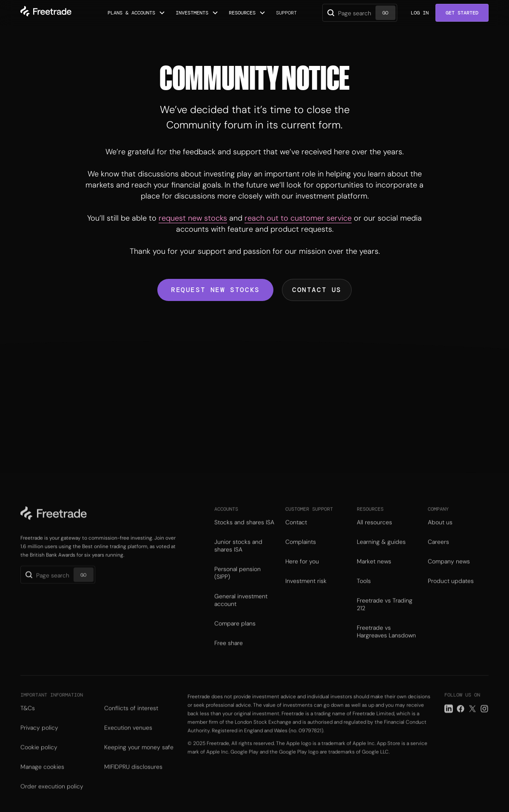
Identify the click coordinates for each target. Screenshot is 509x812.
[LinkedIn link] (449, 717)
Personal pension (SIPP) (237, 579)
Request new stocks (215, 290)
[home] (46, 13)
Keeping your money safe (139, 755)
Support (286, 13)
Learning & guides (381, 548)
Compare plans (235, 630)
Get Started (462, 13)
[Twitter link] (472, 717)
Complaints (301, 548)
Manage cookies (42, 775)
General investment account (241, 607)
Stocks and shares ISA (244, 529)
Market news (374, 568)
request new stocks (193, 218)
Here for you (302, 568)
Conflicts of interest (131, 716)
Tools (364, 588)
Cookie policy (39, 755)
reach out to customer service (298, 218)
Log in (420, 13)
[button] (136, 13)
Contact (296, 529)
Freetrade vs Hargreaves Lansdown (386, 638)
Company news (449, 568)
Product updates (451, 588)
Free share (229, 650)
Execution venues (128, 736)
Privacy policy (39, 736)
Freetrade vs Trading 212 (385, 611)
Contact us (317, 290)
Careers (438, 548)
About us (440, 529)
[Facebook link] (461, 717)
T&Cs (28, 716)
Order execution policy (52, 795)
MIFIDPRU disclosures (133, 775)
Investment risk (306, 588)
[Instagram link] (484, 717)
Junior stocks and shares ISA (238, 552)
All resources (374, 529)
